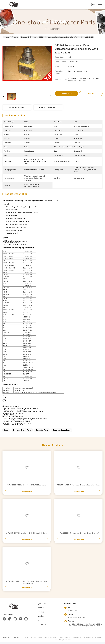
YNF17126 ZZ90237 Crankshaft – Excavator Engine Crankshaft (78, 533)
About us (41, 608)
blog (39, 620)
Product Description (48, 107)
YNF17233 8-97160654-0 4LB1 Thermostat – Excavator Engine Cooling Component (27, 582)
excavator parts (42, 430)
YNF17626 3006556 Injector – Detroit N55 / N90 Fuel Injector (27, 485)
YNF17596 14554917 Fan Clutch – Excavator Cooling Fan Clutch (78, 485)
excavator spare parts (62, 430)
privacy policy (7, 637)
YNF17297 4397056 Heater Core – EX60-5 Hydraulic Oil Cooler (27, 533)
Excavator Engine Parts (28, 37)
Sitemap (16, 637)
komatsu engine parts (22, 430)
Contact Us (42, 624)
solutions (41, 616)
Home (6, 37)
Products (15, 37)
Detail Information (17, 107)
